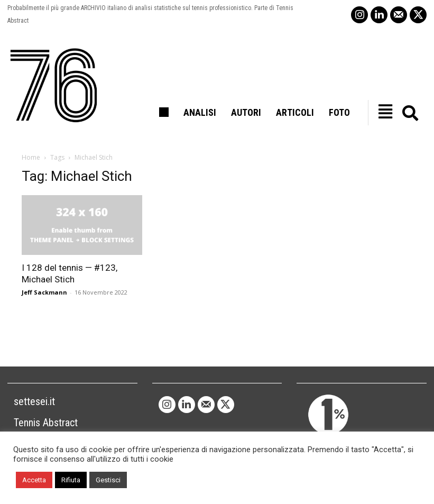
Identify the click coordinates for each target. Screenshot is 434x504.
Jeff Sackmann (44, 292)
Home (31, 157)
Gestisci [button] (108, 480)
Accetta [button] (34, 480)
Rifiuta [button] (71, 480)
